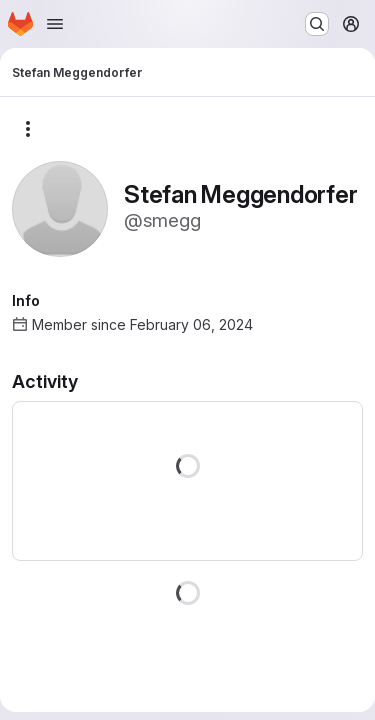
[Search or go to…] (317, 24)
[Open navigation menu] (55, 24)
